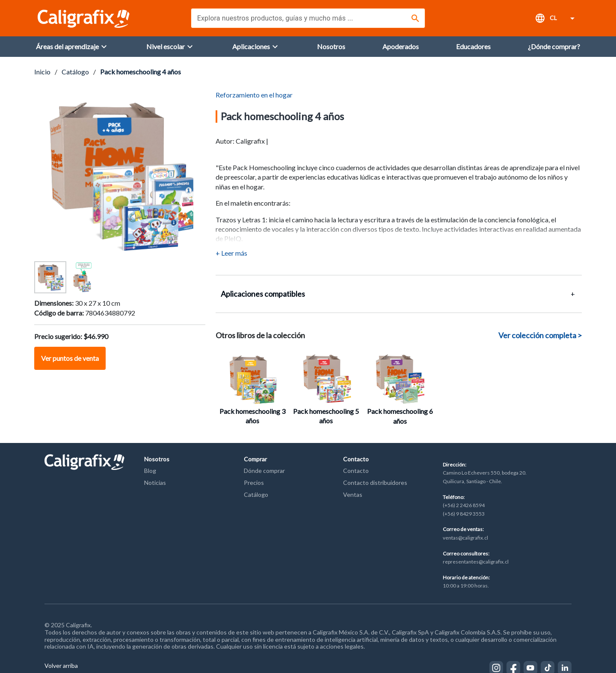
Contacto (356, 459)
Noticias (155, 483)
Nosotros (157, 459)
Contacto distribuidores (375, 483)
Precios (254, 483)
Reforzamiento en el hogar (254, 95)
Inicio (42, 72)
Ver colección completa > (540, 335)
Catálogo (75, 72)
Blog (150, 471)
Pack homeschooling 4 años (141, 72)
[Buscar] (415, 18)
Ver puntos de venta (70, 358)
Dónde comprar (264, 471)
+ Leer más (231, 253)
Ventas (353, 494)
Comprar (255, 459)
